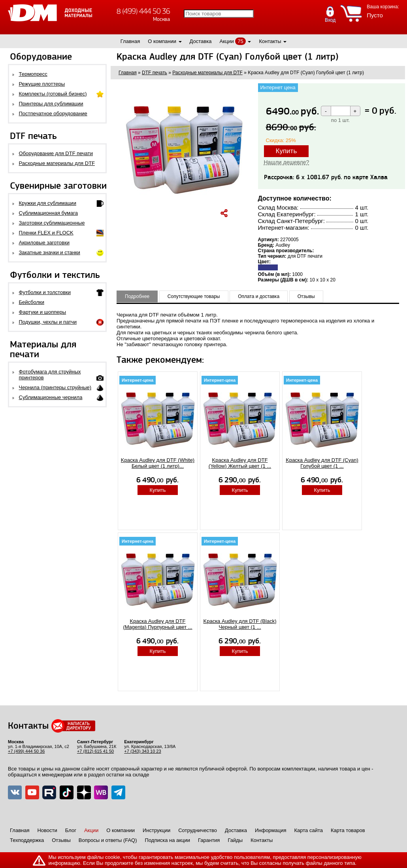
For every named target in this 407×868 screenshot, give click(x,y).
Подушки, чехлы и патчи (48, 322)
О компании (162, 41)
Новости (47, 830)
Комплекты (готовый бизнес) (53, 94)
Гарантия (209, 840)
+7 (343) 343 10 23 (142, 751)
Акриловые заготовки (44, 243)
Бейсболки (32, 302)
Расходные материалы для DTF (57, 163)
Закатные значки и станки (50, 252)
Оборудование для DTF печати (56, 153)
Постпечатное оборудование (53, 113)
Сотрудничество (198, 830)
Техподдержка (27, 840)
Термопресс (33, 74)
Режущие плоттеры (42, 84)
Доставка (201, 41)
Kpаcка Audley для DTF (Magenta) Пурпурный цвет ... (157, 624)
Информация (271, 830)
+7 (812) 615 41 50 (95, 751)
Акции (226, 41)
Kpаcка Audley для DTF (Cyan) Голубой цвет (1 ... (322, 463)
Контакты (270, 41)
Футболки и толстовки (45, 292)
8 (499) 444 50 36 (143, 11)
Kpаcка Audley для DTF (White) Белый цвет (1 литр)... (158, 463)
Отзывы (306, 296)
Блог (71, 830)
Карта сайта (309, 830)
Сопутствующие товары (194, 296)
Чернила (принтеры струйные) (55, 387)
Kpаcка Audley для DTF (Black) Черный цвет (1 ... (240, 624)
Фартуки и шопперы (43, 312)
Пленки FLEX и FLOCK (46, 233)
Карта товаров (348, 830)
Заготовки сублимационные (52, 223)
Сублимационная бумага (48, 213)
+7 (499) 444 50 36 (26, 751)
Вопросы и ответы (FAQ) (108, 840)
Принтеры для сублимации (51, 104)
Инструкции (156, 830)
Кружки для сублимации (48, 203)
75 (240, 41)
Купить (286, 151)
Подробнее (137, 296)
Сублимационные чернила (51, 397)
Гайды (235, 840)
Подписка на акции (168, 840)
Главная (130, 41)
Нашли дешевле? (287, 162)
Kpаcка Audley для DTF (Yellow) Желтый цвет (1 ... (240, 463)
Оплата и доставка (259, 296)
